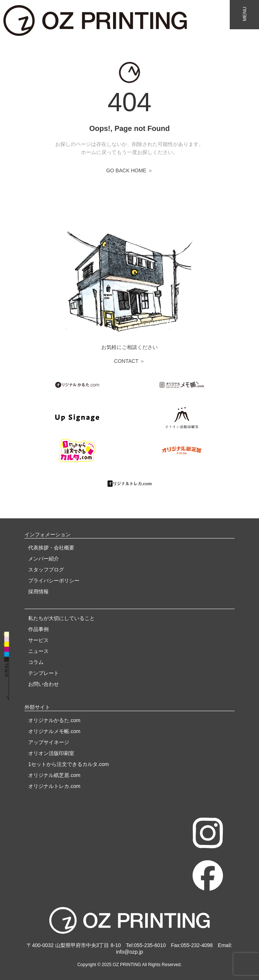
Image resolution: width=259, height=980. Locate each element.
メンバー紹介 (44, 559)
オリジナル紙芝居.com (54, 775)
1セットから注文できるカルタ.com (68, 764)
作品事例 (38, 629)
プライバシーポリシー (54, 581)
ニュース (38, 651)
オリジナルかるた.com (54, 720)
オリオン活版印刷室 (51, 753)
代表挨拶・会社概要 (51, 548)
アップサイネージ (49, 742)
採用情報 (38, 592)
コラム (36, 662)
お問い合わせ (44, 684)
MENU (245, 14)
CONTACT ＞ (129, 361)
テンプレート (44, 673)
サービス (38, 640)
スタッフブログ (46, 570)
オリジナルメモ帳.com (54, 731)
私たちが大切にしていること (61, 618)
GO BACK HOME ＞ (129, 170)
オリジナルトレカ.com (54, 786)
